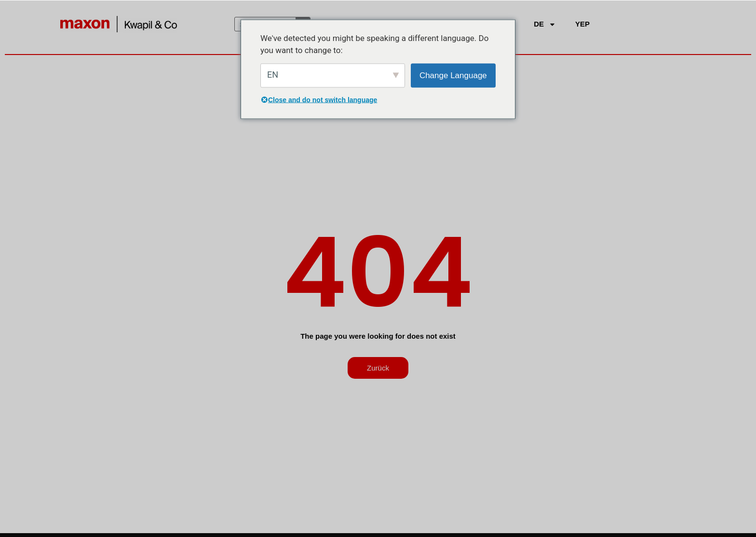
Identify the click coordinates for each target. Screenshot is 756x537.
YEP (582, 24)
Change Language (453, 75)
